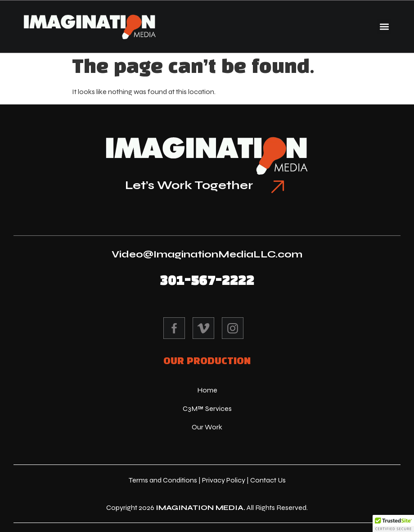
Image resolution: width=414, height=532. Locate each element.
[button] (384, 27)
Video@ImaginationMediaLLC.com (207, 254)
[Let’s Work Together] (278, 187)
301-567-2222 (207, 281)
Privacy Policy (224, 480)
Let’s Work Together (189, 185)
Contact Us (268, 480)
